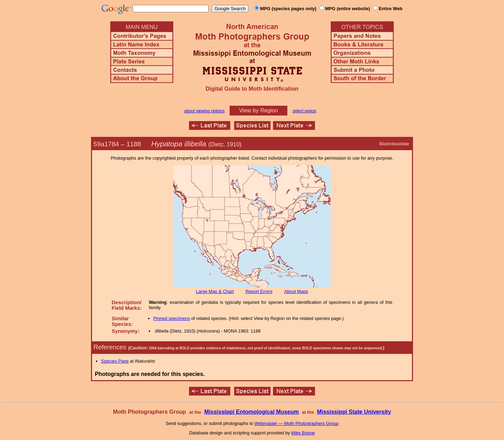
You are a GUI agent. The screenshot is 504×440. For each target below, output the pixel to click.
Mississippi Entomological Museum (251, 412)
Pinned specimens (172, 318)
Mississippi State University (354, 412)
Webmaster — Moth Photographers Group (296, 423)
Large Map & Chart (215, 291)
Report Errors (259, 291)
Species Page (115, 361)
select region (304, 111)
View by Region (258, 110)
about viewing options (204, 111)
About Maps (296, 291)
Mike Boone (303, 433)
